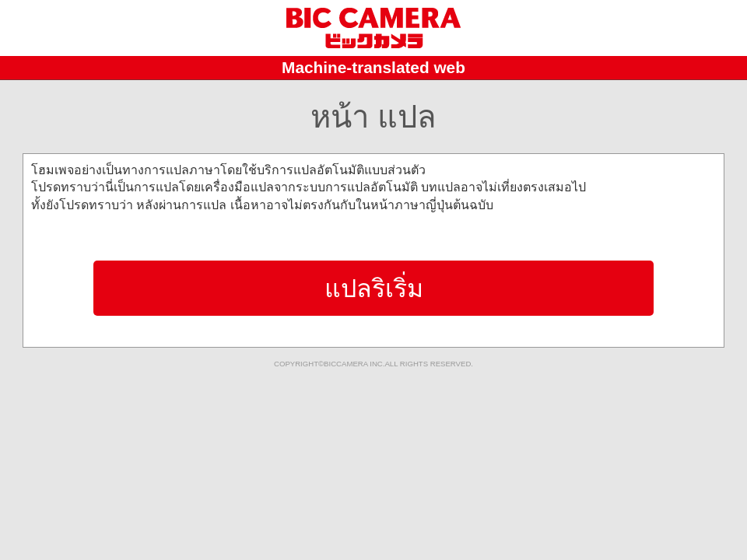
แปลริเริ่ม (374, 289)
